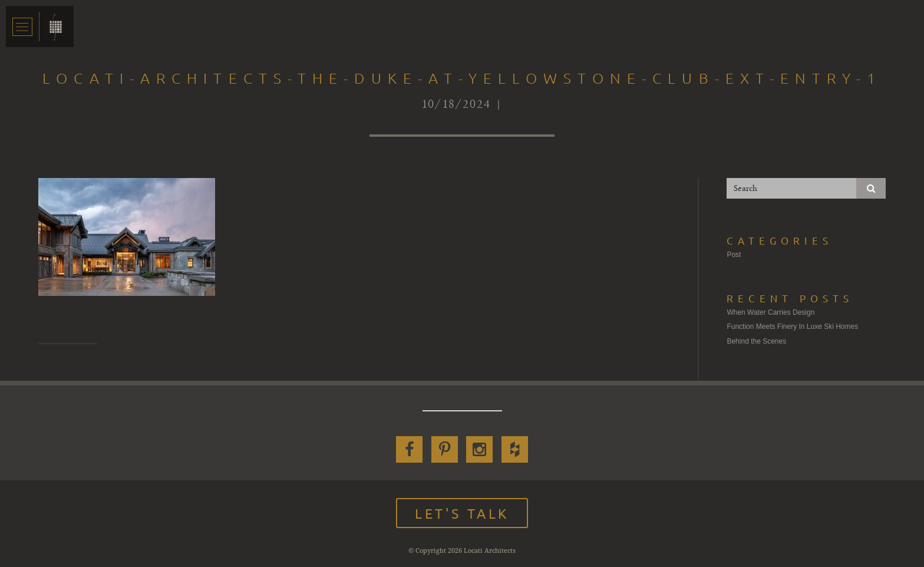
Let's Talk (462, 513)
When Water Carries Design (770, 312)
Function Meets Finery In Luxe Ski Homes (792, 327)
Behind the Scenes (756, 341)
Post (734, 255)
